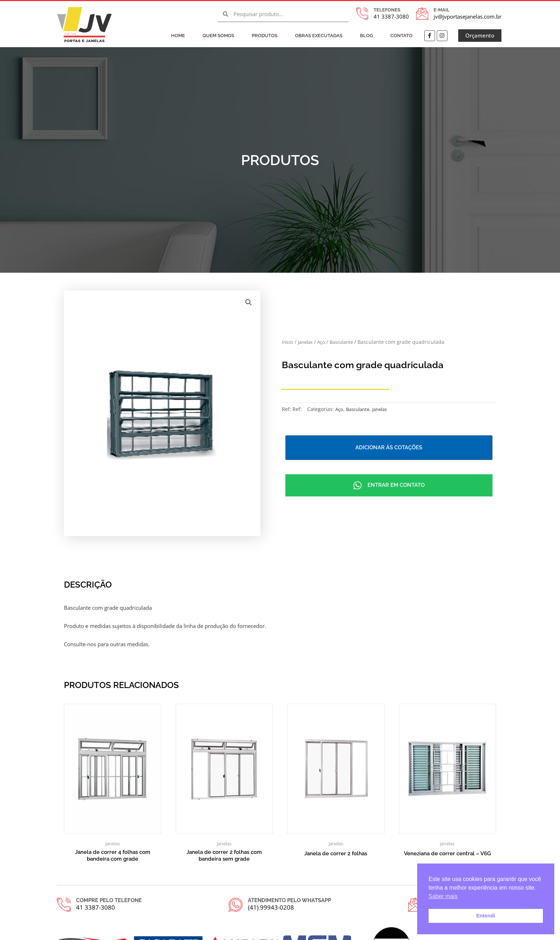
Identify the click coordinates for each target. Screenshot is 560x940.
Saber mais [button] (443, 896)
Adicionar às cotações (389, 447)
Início (288, 342)
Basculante (347, 342)
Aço (325, 342)
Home (178, 36)
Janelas (308, 342)
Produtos (265, 36)
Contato (401, 36)
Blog (366, 36)
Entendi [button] (486, 916)
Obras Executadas (319, 36)
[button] (249, 302)
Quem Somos (218, 36)
